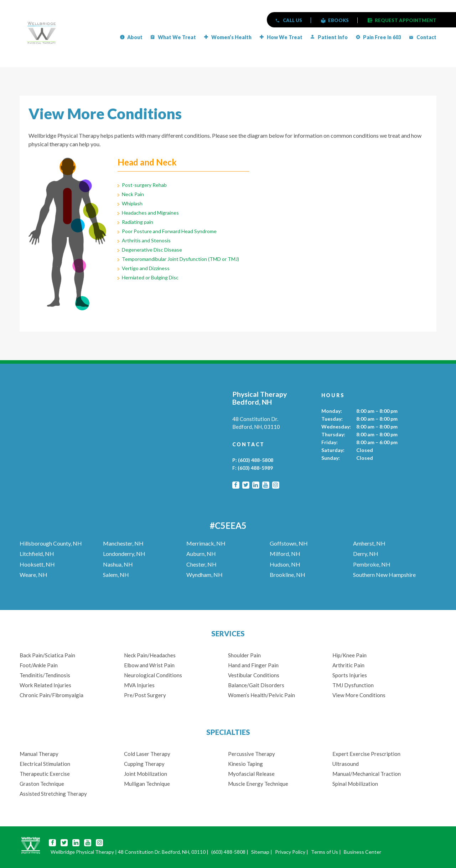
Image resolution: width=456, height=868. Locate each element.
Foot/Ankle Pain (39, 665)
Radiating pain (138, 222)
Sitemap (260, 852)
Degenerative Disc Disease (152, 250)
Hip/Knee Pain (349, 655)
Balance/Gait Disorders (256, 685)
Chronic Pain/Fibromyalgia (51, 695)
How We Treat (285, 37)
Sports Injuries (350, 675)
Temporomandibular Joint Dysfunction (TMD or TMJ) (180, 259)
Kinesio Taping (245, 764)
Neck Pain (133, 194)
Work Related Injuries (45, 685)
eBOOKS (338, 20)
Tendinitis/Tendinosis (45, 675)
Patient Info (333, 37)
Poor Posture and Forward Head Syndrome (169, 231)
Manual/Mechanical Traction (367, 774)
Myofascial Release (251, 774)
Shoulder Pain (244, 655)
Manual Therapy (39, 754)
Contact (426, 37)
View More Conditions (359, 695)
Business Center (362, 852)
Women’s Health (231, 37)
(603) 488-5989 (255, 468)
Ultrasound (346, 764)
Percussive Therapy (252, 754)
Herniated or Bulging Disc (150, 277)
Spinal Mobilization (355, 784)
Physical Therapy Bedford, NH (260, 398)
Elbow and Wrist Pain (149, 665)
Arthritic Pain (348, 665)
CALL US (292, 20)
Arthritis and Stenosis (146, 240)
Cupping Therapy (144, 764)
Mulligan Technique (147, 784)
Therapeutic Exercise (45, 774)
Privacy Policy (290, 852)
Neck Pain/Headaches (150, 655)
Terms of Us (325, 852)
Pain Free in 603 (382, 37)
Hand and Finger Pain (253, 665)
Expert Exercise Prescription (366, 754)
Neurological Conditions (153, 675)
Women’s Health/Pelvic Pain (261, 695)
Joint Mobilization (146, 774)
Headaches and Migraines (150, 213)
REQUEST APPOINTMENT (406, 20)
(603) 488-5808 (256, 460)
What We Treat (177, 37)
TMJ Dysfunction (353, 685)
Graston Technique (42, 784)
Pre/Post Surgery (145, 695)
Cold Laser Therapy (147, 754)
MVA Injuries (139, 685)
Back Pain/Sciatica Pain (47, 655)
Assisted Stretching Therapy (53, 794)
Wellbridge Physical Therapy (82, 852)
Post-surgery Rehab (144, 185)
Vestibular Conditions (254, 675)
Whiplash (132, 203)
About (135, 37)
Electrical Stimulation (45, 764)
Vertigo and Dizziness (146, 268)
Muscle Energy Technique (259, 784)
